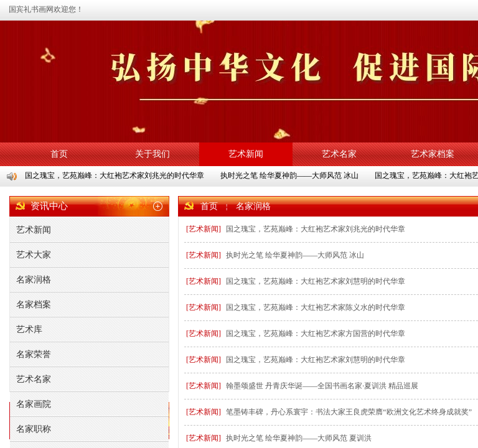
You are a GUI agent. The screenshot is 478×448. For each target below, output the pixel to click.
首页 (59, 154)
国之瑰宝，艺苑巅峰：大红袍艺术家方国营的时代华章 (316, 334)
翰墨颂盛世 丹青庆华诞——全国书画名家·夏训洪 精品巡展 (322, 386)
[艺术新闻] (204, 229)
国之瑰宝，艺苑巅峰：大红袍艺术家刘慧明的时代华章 (316, 281)
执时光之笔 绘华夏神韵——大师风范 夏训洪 (299, 438)
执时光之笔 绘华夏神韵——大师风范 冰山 (290, 175)
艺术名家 (339, 154)
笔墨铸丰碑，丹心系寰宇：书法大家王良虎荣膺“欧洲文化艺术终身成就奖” (349, 412)
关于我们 (152, 154)
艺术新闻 (246, 154)
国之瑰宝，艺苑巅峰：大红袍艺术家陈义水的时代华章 (316, 307)
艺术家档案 (433, 154)
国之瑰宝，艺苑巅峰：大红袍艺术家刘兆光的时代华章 (115, 175)
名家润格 (253, 206)
